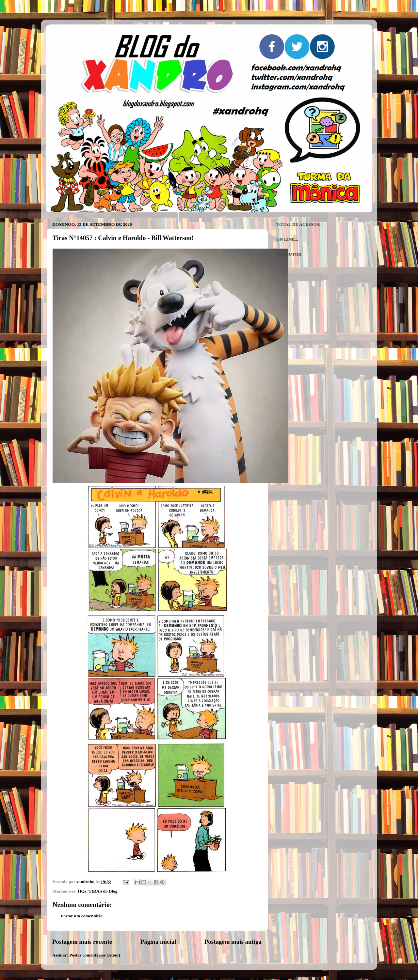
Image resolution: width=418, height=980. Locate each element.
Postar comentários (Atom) (95, 955)
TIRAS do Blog (103, 891)
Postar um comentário (82, 916)
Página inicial (158, 942)
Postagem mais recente (82, 942)
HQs (82, 891)
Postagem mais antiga (233, 942)
